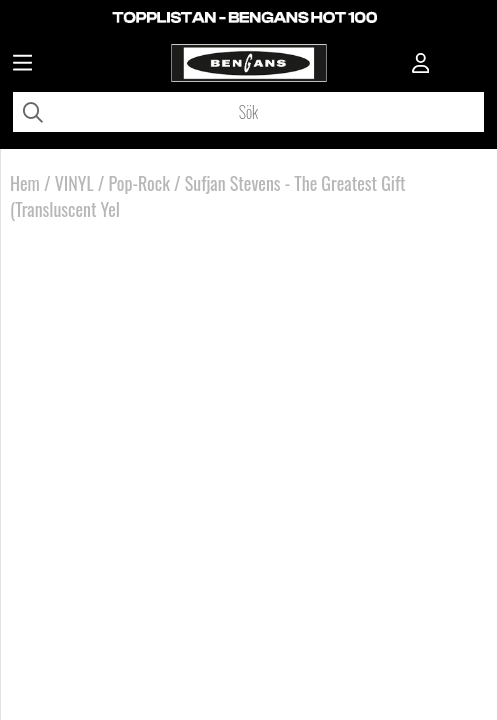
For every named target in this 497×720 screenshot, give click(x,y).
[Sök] (248, 112)
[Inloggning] (421, 65)
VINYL (74, 183)
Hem (25, 183)
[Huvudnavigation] (22, 65)
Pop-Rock (139, 183)
